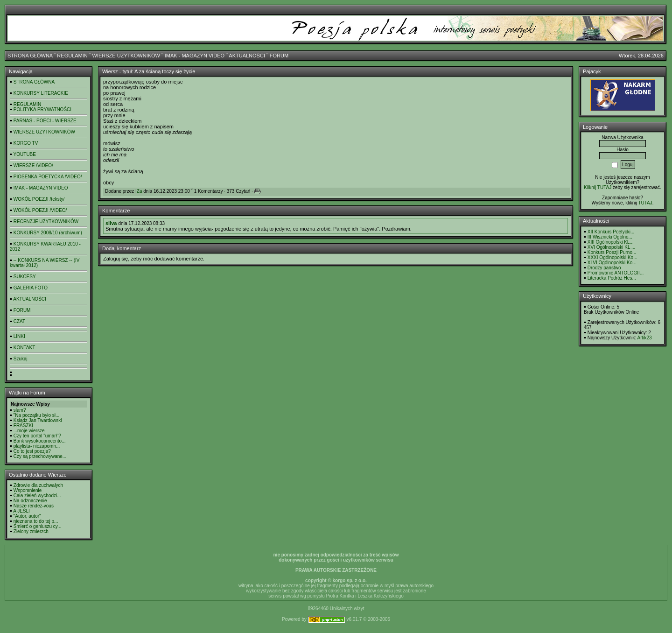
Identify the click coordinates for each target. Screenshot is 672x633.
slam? (20, 410)
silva (111, 223)
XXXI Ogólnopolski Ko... (612, 257)
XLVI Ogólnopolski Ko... (612, 263)
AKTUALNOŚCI (247, 56)
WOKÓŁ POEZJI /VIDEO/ (40, 210)
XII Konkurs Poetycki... (611, 232)
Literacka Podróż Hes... (612, 278)
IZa (139, 191)
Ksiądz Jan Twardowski (38, 420)
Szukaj (21, 359)
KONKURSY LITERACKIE (41, 93)
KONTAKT (24, 348)
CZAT (19, 321)
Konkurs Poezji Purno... (612, 252)
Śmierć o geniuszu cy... (38, 526)
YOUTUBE (25, 154)
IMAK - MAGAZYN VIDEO (195, 56)
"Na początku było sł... (37, 415)
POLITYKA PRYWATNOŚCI (42, 109)
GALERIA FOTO (31, 288)
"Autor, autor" (27, 516)
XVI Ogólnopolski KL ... (611, 247)
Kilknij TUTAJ (598, 187)
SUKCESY (25, 277)
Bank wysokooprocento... (40, 441)
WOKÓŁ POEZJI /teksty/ (39, 199)
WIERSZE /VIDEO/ (33, 165)
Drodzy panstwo (604, 268)
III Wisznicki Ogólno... (610, 237)
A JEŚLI (21, 511)
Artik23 (644, 338)
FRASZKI (23, 426)
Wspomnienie (28, 490)
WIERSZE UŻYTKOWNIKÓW (126, 56)
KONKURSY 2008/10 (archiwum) (48, 233)
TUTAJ (645, 203)
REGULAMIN (72, 56)
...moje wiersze (29, 431)
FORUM (279, 56)
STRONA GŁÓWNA (30, 56)
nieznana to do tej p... (36, 521)
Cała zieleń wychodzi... (37, 496)
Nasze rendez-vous (34, 506)
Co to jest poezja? (32, 451)
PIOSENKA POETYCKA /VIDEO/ (48, 177)
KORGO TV (26, 143)
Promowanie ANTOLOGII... (616, 273)
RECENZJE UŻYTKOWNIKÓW (46, 222)
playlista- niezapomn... (37, 446)
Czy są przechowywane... (40, 456)
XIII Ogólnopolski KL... (611, 242)
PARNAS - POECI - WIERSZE (45, 121)
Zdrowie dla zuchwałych (38, 485)
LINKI (19, 336)
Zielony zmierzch (31, 531)
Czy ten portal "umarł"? (37, 436)
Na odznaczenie (30, 501)
